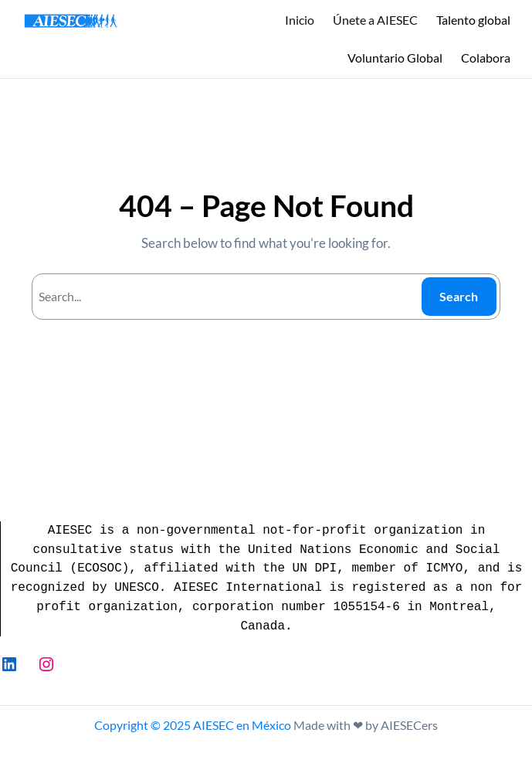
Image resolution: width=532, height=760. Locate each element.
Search (459, 296)
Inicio (300, 20)
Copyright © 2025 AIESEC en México (193, 725)
